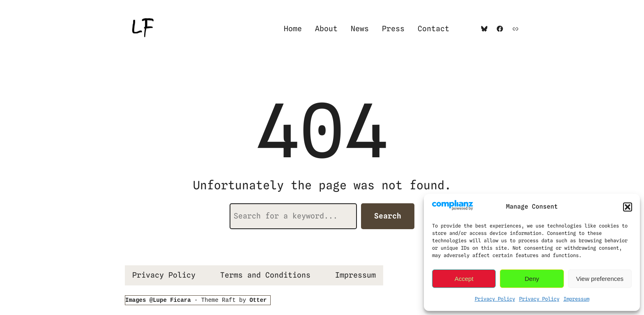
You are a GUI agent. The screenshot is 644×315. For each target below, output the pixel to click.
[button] (628, 207)
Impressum (576, 299)
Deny (532, 279)
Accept (464, 279)
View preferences (600, 279)
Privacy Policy (495, 299)
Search (388, 216)
